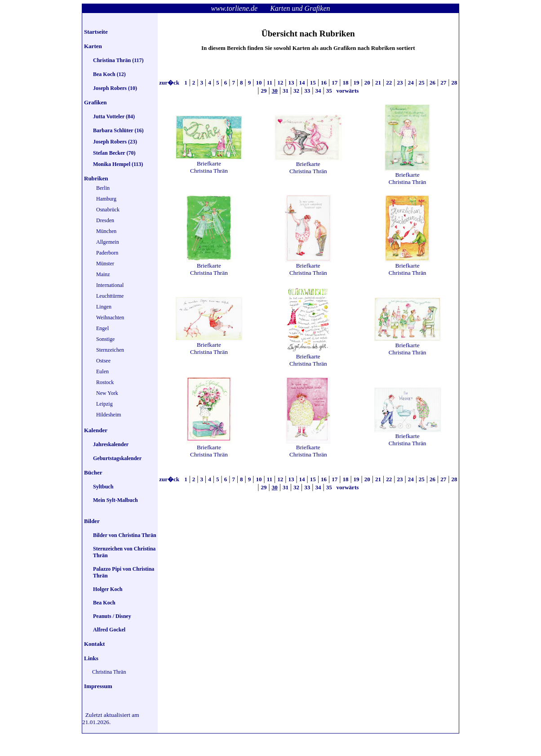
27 (443, 83)
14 (302, 83)
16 (324, 83)
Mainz (103, 274)
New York (107, 393)
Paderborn (107, 253)
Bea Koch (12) (109, 74)
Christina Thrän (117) (118, 60)
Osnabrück (108, 210)
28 (454, 83)
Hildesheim (109, 415)
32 (296, 91)
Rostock (105, 382)
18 (345, 83)
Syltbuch (103, 487)
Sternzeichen (110, 350)
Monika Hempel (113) (118, 164)
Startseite (96, 32)
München (106, 231)
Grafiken (95, 102)
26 (432, 83)
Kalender (96, 430)
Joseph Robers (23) (115, 142)
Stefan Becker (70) (114, 153)
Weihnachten (110, 318)
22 (389, 83)
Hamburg (106, 199)
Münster (105, 264)
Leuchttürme (110, 296)
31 (286, 91)
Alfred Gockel (109, 630)
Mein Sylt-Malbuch (115, 500)
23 (400, 83)
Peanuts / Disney (112, 616)
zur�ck (170, 83)
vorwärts (347, 91)
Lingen (104, 307)
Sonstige (105, 339)
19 (357, 83)
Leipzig (104, 404)
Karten (93, 46)
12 (280, 83)
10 (259, 83)
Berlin (103, 188)
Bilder (92, 521)
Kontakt (94, 644)
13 (291, 83)
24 (411, 83)
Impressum (98, 686)
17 (335, 83)
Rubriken (96, 178)
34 (318, 91)
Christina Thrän (109, 672)
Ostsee (103, 361)
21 (378, 83)
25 (422, 83)
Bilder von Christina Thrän (125, 535)
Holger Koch (108, 589)
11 (270, 83)
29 (264, 91)
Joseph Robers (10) (115, 88)
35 (329, 91)
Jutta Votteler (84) (114, 116)
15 (313, 83)
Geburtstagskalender (117, 458)
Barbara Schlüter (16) (118, 130)
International (110, 285)
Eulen (102, 371)
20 (367, 83)
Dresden (105, 220)
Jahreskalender (111, 444)
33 (307, 91)
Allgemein (108, 242)
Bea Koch (104, 603)
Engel (102, 328)
